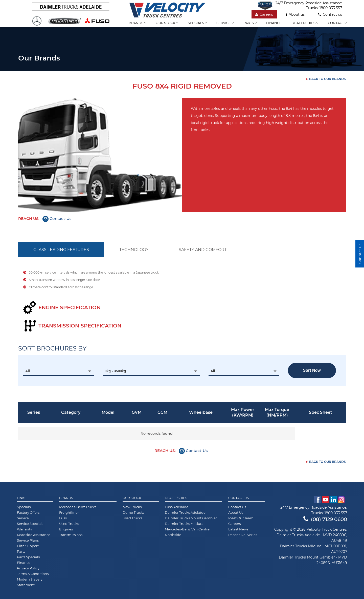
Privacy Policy (28, 568)
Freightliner (69, 512)
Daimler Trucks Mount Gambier (191, 518)
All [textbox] (28, 371)
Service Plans (28, 540)
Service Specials (30, 524)
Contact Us (238, 498)
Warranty (25, 529)
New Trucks (132, 507)
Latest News (238, 529)
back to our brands (326, 79)
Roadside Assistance (34, 535)
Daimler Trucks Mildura (184, 524)
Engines (66, 529)
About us (295, 14)
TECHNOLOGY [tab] (134, 250)
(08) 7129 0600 (325, 519)
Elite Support (28, 546)
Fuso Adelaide (177, 507)
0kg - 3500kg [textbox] (115, 371)
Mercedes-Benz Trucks (78, 507)
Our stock (167, 23)
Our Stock (132, 498)
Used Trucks (69, 524)
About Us (236, 512)
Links (22, 498)
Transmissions (71, 535)
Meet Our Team (241, 518)
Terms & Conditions (33, 574)
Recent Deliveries (243, 535)
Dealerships (305, 23)
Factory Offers (28, 512)
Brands (137, 23)
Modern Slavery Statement (30, 582)
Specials (197, 23)
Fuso (63, 518)
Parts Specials (28, 557)
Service (225, 23)
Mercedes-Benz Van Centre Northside (187, 532)
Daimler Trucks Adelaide (185, 512)
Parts (250, 23)
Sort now (312, 370)
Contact (337, 23)
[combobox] (59, 371)
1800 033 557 (331, 8)
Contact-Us (61, 219)
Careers (264, 14)
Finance (274, 23)
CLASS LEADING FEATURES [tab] (61, 250)
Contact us (330, 14)
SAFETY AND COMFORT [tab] (203, 250)
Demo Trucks (133, 512)
